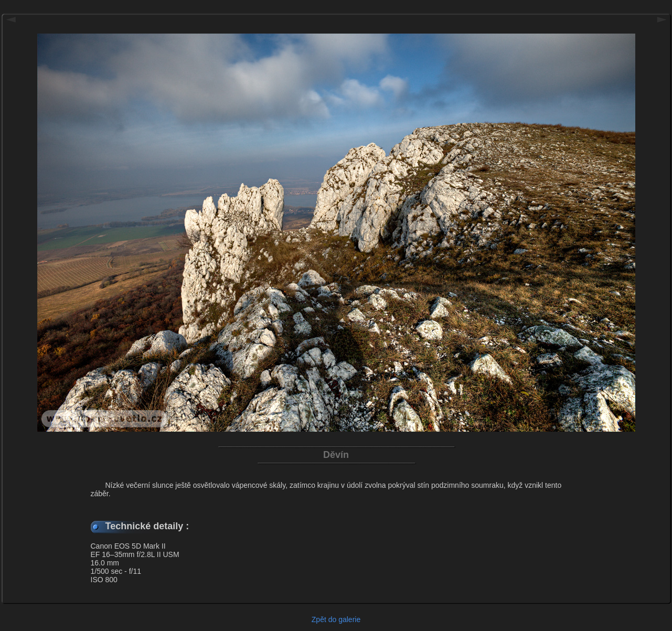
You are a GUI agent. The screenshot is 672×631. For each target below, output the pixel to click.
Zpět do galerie (336, 619)
